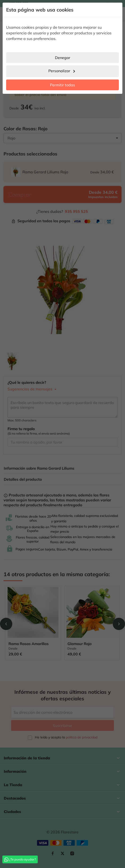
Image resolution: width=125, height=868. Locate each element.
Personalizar (63, 71)
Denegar (63, 58)
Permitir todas (62, 85)
